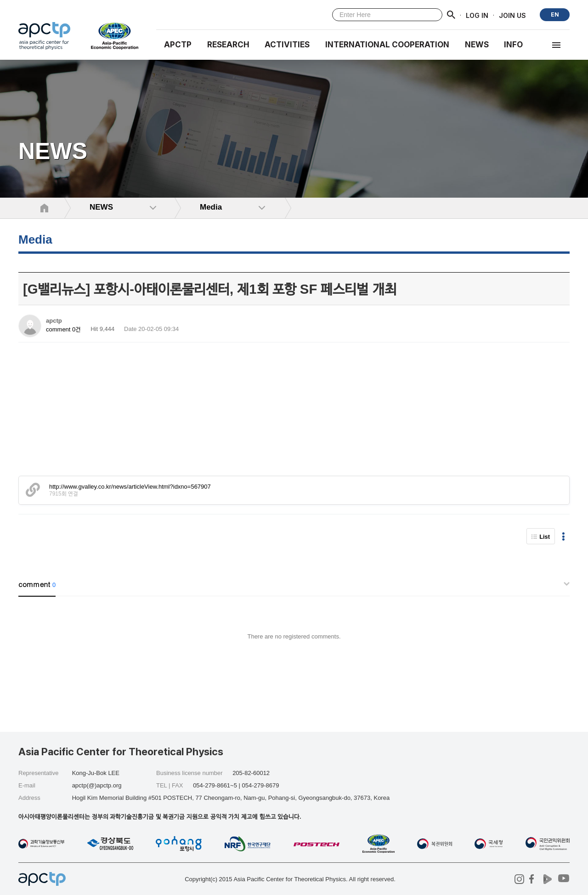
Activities (287, 45)
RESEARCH (228, 45)
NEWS (477, 45)
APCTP (178, 45)
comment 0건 (63, 329)
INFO (513, 45)
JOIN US (512, 15)
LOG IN (477, 15)
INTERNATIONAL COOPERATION (387, 45)
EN (555, 14)
